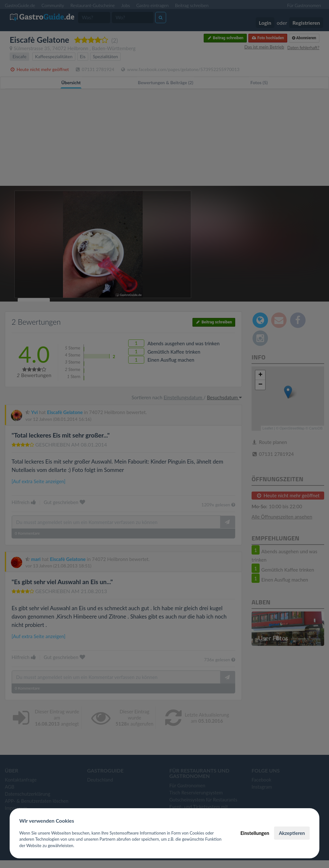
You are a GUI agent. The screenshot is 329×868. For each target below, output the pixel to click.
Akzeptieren (292, 833)
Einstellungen (255, 833)
